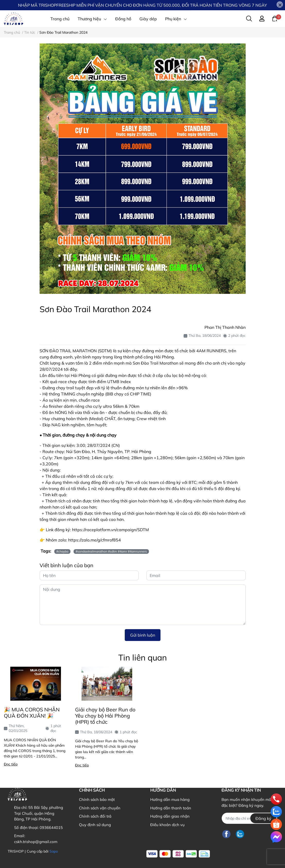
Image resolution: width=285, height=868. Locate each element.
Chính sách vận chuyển (100, 808)
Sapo (54, 851)
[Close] (280, 4)
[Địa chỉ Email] (249, 818)
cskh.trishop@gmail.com (36, 842)
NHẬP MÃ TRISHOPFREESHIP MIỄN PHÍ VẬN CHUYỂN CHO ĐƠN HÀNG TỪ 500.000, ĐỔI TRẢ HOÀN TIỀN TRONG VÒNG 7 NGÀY (142, 5)
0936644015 (51, 828)
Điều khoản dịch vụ (167, 825)
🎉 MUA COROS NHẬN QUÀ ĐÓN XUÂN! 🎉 (32, 713)
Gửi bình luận (143, 635)
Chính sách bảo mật (97, 799)
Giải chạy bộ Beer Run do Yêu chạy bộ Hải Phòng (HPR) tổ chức (105, 716)
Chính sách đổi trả (95, 816)
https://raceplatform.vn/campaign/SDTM (110, 530)
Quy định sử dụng (95, 825)
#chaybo (62, 551)
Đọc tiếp (11, 764)
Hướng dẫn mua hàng (170, 799)
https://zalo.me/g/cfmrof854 (95, 540)
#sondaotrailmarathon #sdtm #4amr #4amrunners (111, 551)
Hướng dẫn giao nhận (170, 816)
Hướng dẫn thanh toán (171, 808)
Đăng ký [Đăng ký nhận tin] (263, 818)
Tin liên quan (143, 657)
